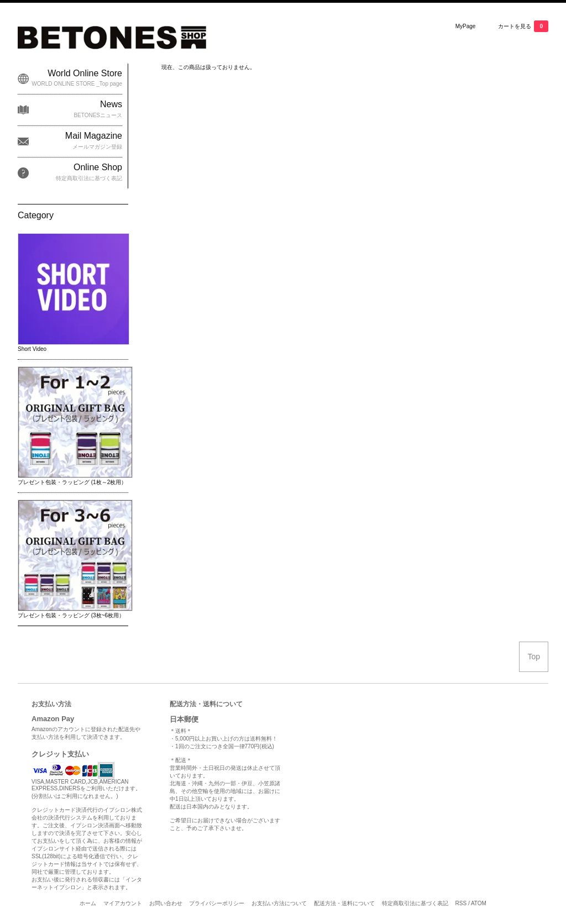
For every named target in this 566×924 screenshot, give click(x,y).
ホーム (88, 903)
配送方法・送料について (344, 903)
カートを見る (523, 26)
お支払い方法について (279, 903)
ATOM (479, 903)
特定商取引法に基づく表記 (415, 903)
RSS (461, 903)
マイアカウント (123, 903)
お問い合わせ (166, 903)
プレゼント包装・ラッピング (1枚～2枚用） (72, 482)
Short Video (32, 349)
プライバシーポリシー (217, 903)
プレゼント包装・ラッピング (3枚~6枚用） (71, 615)
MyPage (466, 26)
